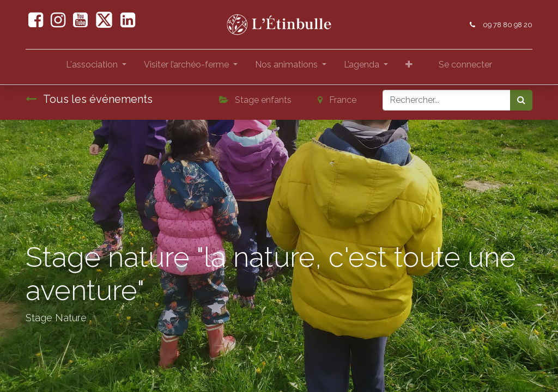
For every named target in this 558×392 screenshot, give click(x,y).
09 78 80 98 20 (508, 25)
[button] (409, 67)
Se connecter (465, 65)
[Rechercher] (521, 100)
